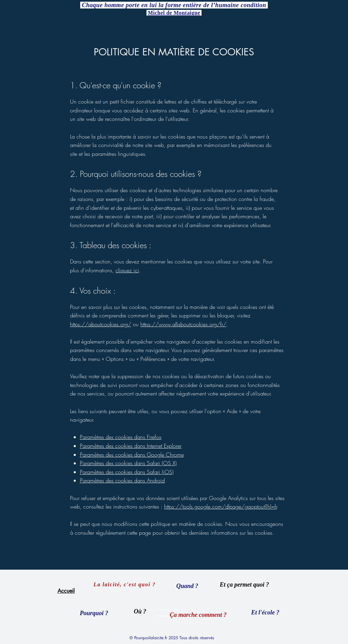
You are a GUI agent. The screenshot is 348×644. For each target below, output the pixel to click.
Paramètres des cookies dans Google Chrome (132, 455)
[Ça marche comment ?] (198, 615)
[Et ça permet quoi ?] (244, 585)
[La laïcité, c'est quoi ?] (125, 585)
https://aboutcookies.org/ (101, 324)
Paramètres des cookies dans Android (122, 480)
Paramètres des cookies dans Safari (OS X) (128, 463)
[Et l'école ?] (265, 612)
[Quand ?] (187, 586)
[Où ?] (140, 611)
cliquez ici (127, 270)
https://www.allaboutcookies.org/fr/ (183, 324)
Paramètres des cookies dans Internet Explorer (131, 446)
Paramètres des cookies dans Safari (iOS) (127, 472)
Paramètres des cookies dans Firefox (121, 437)
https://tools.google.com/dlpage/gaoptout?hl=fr (220, 507)
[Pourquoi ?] (94, 613)
